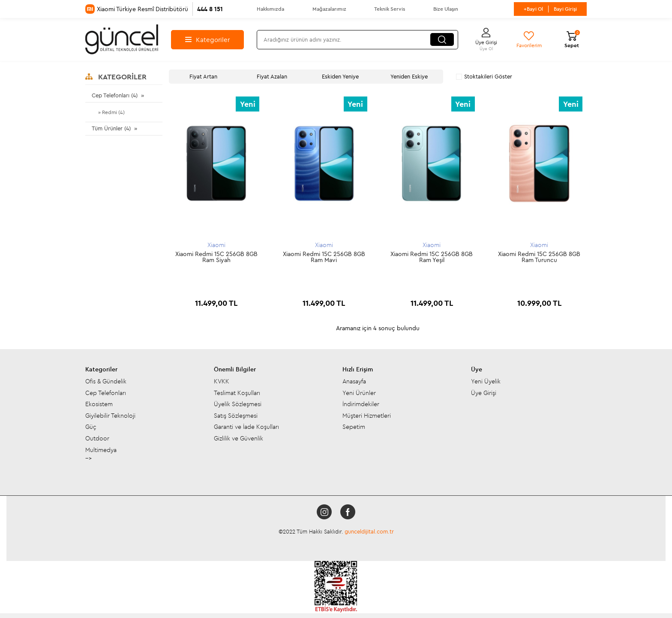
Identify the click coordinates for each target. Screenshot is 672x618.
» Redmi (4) (111, 112)
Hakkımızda (270, 9)
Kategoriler (207, 40)
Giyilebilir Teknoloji (110, 395)
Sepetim (354, 406)
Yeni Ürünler (359, 372)
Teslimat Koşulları (237, 372)
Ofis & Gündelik (106, 360)
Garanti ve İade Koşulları (246, 406)
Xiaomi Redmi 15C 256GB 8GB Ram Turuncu (539, 257)
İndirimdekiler (361, 383)
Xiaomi (216, 245)
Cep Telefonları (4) (115, 95)
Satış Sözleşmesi (236, 395)
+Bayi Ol (533, 9)
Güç (91, 406)
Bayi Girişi (565, 9)
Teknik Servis (390, 9)
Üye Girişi (484, 372)
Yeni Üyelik (486, 360)
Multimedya (101, 429)
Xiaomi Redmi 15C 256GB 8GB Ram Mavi (324, 257)
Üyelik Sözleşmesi (238, 383)
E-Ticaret (312, 605)
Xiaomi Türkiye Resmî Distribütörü (154, 9)
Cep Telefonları (106, 372)
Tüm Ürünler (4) (111, 128)
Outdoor (97, 417)
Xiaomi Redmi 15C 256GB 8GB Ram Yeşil (432, 257)
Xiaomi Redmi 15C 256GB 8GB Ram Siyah (216, 257)
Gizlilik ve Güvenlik (238, 417)
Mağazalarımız (329, 9)
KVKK (222, 360)
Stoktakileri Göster (484, 76)
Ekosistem (99, 383)
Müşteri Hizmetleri (367, 395)
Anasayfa (354, 360)
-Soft (293, 605)
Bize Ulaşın (446, 9)
